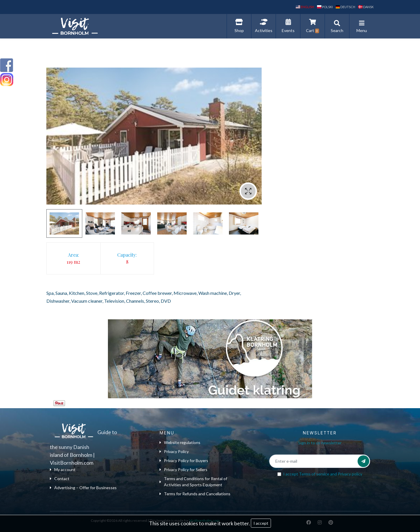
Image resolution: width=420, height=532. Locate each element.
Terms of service (314, 474)
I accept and (323, 474)
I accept (261, 523)
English (305, 7)
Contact (60, 479)
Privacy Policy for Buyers (184, 461)
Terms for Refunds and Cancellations (195, 494)
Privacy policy (350, 474)
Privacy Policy (174, 452)
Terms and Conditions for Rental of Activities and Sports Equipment (194, 482)
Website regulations (180, 443)
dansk (366, 7)
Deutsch (346, 7)
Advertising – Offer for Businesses (84, 488)
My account (63, 470)
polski (325, 7)
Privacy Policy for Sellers (184, 470)
